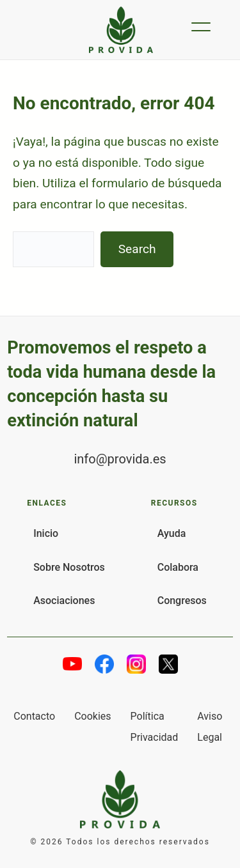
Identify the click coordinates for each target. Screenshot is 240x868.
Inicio (46, 533)
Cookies (92, 716)
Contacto (34, 716)
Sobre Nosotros (69, 567)
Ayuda (172, 533)
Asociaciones (64, 601)
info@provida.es (120, 459)
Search (137, 249)
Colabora (178, 567)
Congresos (182, 601)
